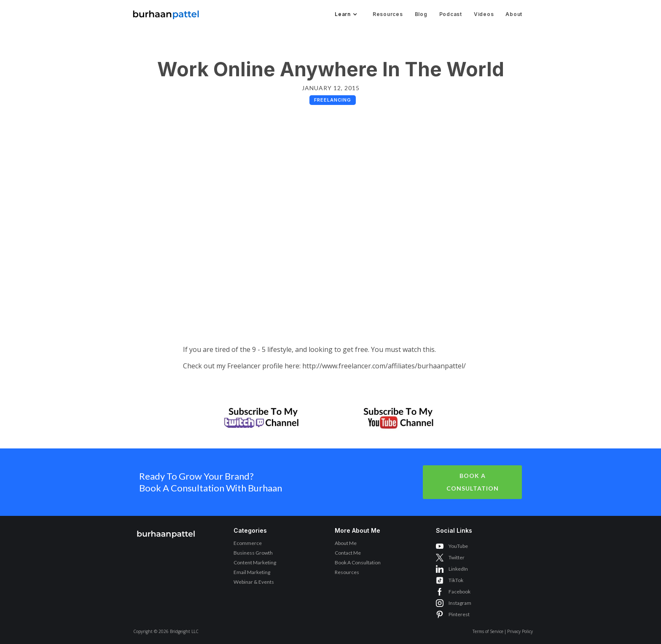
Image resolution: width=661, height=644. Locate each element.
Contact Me (348, 553)
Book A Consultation (473, 482)
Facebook (459, 592)
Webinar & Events (254, 582)
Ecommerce (248, 543)
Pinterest (459, 614)
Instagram (460, 603)
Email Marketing (252, 572)
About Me (346, 543)
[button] (345, 14)
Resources (388, 14)
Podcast (451, 14)
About (514, 14)
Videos (484, 14)
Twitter (457, 557)
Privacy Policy (520, 631)
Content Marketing (255, 562)
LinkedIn (458, 569)
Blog (421, 14)
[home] (166, 12)
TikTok (456, 580)
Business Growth (253, 553)
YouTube (458, 546)
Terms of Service (488, 631)
